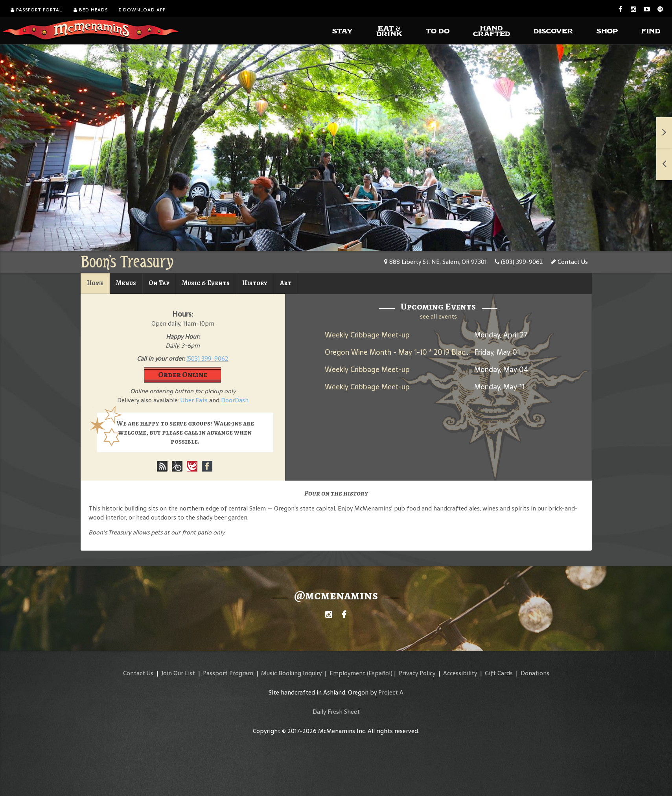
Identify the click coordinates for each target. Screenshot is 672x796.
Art (286, 283)
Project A (391, 692)
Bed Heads (91, 10)
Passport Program (228, 673)
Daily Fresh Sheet (336, 712)
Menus (126, 283)
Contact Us (569, 262)
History (255, 283)
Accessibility (460, 673)
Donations (535, 673)
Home (95, 283)
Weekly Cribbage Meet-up (367, 335)
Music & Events (206, 283)
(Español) (380, 673)
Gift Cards (499, 673)
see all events (438, 316)
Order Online (183, 375)
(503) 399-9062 (519, 262)
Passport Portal (36, 10)
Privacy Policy (417, 673)
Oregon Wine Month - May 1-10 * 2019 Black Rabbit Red (416, 352)
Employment (347, 673)
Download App (142, 10)
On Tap (159, 283)
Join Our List (178, 673)
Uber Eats (194, 400)
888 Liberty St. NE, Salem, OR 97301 (435, 262)
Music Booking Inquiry (291, 673)
